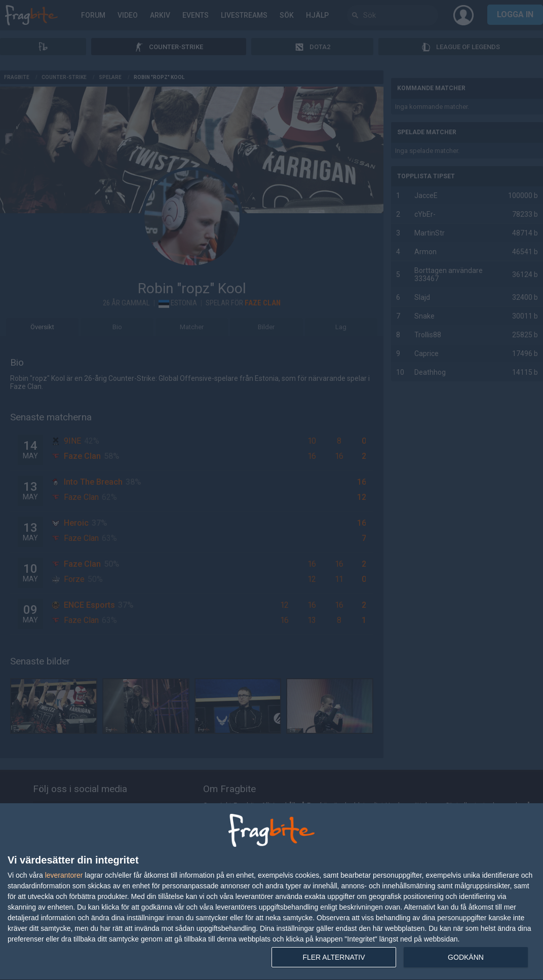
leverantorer (64, 875)
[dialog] (271, 892)
